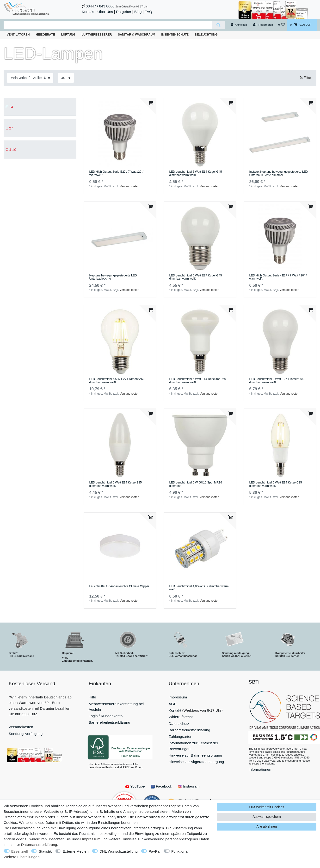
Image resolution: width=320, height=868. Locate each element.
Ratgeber (124, 12)
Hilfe (92, 697)
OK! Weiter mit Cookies (267, 807)
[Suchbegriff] (108, 25)
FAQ (148, 12)
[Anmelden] (239, 25)
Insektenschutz (175, 35)
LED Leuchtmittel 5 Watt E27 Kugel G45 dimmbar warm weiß (195, 277)
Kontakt (88, 12)
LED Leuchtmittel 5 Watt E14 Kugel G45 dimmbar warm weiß (195, 174)
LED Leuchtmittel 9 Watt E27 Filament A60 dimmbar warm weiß (277, 381)
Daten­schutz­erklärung (39, 845)
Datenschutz (179, 724)
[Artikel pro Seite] (66, 78)
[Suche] (218, 25)
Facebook (161, 786)
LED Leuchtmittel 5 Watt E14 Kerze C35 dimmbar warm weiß (275, 484)
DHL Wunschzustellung (119, 851)
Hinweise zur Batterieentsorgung (195, 755)
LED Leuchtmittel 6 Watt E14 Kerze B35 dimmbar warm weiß (115, 484)
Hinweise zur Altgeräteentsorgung (196, 762)
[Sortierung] (30, 78)
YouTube (135, 786)
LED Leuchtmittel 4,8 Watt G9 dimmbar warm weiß (199, 588)
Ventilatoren (18, 35)
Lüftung (68, 35)
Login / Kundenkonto (106, 716)
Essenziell (20, 851)
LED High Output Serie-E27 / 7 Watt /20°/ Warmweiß (116, 174)
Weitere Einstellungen (22, 857)
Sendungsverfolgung (26, 734)
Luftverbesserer (97, 35)
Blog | (139, 12)
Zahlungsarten (180, 737)
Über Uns (105, 12)
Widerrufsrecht (181, 717)
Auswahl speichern (267, 817)
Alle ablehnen (267, 826)
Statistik (45, 851)
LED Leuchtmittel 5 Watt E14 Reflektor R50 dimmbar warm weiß (197, 381)
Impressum (178, 697)
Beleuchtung (206, 35)
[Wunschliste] (281, 25)
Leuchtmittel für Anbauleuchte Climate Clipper (119, 586)
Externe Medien (76, 851)
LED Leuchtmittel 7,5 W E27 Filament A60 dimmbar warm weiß (117, 381)
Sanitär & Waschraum (137, 35)
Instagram (189, 786)
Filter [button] (305, 78)
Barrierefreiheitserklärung (109, 722)
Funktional (180, 851)
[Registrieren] (263, 25)
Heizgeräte (45, 35)
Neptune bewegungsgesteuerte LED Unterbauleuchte (113, 277)
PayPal (155, 851)
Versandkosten (129, 186)
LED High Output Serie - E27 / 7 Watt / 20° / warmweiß (278, 277)
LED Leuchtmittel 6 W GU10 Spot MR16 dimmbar (196, 484)
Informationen (260, 769)
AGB (173, 704)
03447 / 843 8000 (100, 6)
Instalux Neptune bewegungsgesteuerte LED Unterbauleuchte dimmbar (278, 174)
